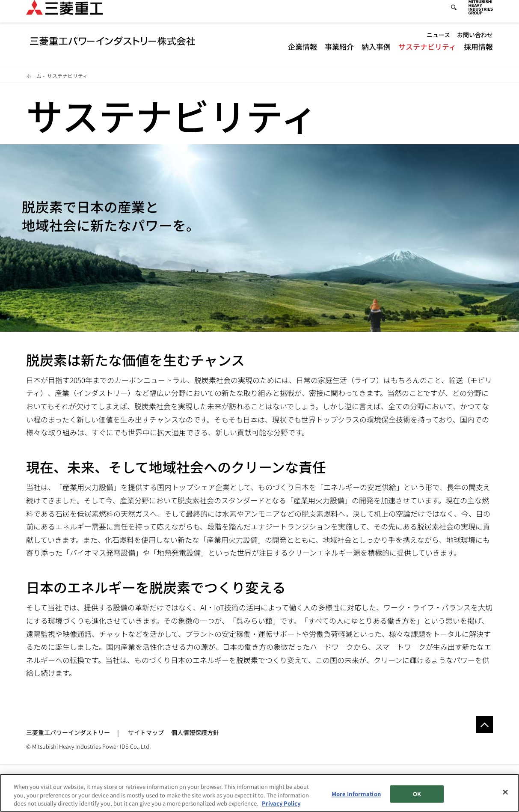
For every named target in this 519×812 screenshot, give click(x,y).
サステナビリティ (427, 54)
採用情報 (478, 54)
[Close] (505, 792)
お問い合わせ (475, 42)
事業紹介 (339, 54)
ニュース (438, 42)
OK (417, 794)
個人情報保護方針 (195, 732)
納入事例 (376, 54)
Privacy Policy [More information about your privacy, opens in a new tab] (281, 803)
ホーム (34, 76)
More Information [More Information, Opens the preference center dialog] (356, 794)
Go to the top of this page (484, 725)
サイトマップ (146, 732)
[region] (259, 793)
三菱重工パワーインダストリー (68, 732)
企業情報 (303, 54)
